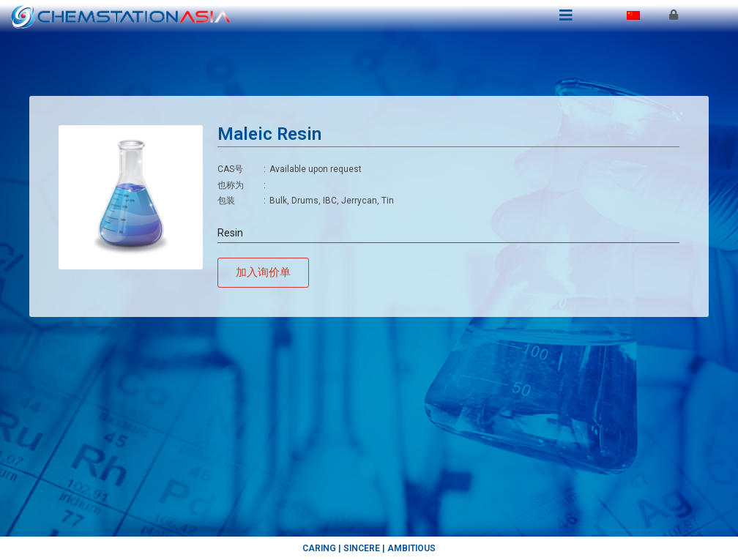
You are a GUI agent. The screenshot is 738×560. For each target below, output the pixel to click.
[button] (263, 273)
